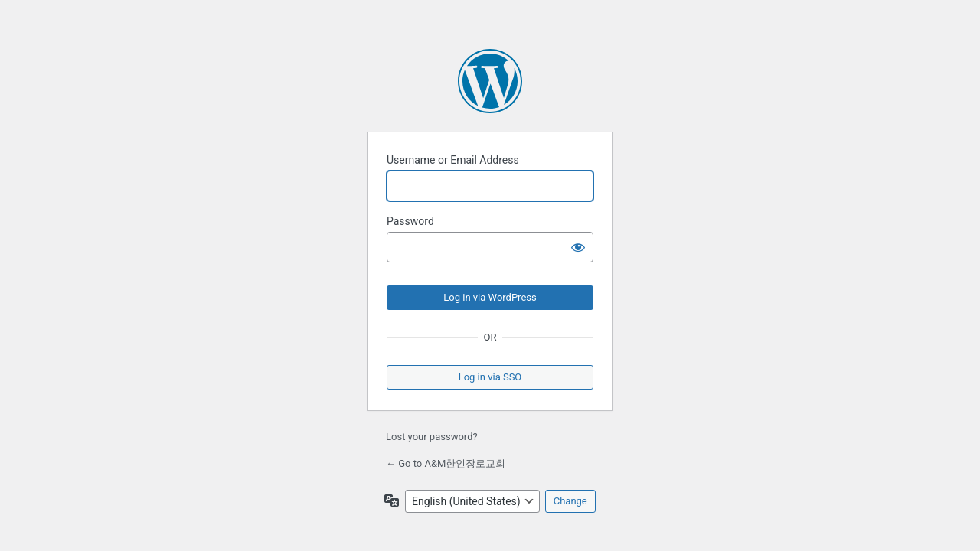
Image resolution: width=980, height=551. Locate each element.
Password (410, 221)
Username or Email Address (453, 160)
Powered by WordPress (490, 81)
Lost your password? (432, 437)
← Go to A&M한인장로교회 (446, 463)
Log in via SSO (490, 377)
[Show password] (578, 247)
